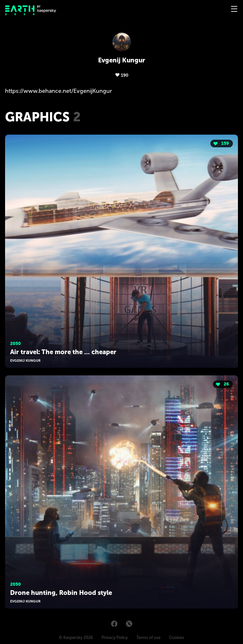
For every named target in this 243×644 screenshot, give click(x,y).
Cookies (177, 638)
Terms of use (148, 638)
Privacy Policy (115, 638)
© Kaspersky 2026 (76, 638)
